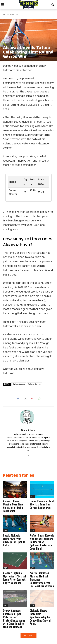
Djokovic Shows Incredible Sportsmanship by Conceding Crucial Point (40, 617)
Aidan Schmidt (29, 430)
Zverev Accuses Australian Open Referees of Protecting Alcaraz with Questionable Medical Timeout (14, 619)
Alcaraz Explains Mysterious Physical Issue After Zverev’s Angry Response (15, 578)
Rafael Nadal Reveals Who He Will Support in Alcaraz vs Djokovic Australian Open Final (42, 542)
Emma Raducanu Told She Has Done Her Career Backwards (42, 504)
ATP (17, 14)
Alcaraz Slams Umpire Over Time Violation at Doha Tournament (13, 506)
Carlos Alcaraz (19, 384)
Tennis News (8, 14)
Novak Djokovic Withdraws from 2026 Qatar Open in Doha (14, 540)
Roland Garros (34, 384)
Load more (28, 635)
